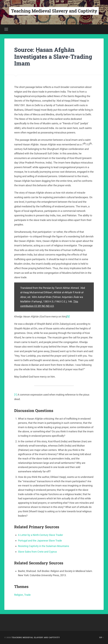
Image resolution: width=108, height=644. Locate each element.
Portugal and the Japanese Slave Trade (40, 541)
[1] (16, 395)
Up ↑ (101, 637)
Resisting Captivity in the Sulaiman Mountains (44, 546)
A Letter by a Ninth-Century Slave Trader (40, 535)
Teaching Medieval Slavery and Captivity (36, 637)
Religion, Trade (22, 595)
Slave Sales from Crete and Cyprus (37, 552)
